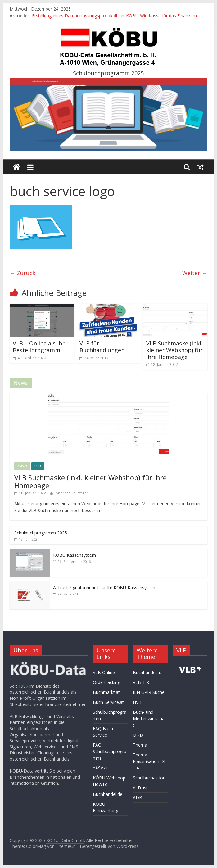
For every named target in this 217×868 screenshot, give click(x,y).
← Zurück (23, 273)
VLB (38, 466)
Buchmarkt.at (106, 692)
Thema (140, 745)
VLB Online (104, 672)
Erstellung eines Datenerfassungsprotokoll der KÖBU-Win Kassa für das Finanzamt (115, 16)
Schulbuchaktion (149, 778)
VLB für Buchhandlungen (102, 347)
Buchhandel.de (108, 794)
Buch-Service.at (108, 702)
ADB (138, 798)
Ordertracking (106, 682)
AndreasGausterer (72, 493)
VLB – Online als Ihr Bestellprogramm (39, 347)
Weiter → (195, 273)
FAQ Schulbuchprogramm (110, 751)
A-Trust (140, 788)
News (22, 466)
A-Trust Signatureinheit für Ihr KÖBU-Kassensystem (105, 587)
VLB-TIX (141, 682)
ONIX (138, 735)
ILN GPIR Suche (149, 692)
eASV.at (100, 768)
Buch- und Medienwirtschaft (149, 719)
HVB (137, 702)
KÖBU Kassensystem (75, 555)
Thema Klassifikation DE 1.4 (150, 761)
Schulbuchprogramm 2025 (41, 533)
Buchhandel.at (147, 672)
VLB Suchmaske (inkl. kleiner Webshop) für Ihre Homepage (174, 350)
